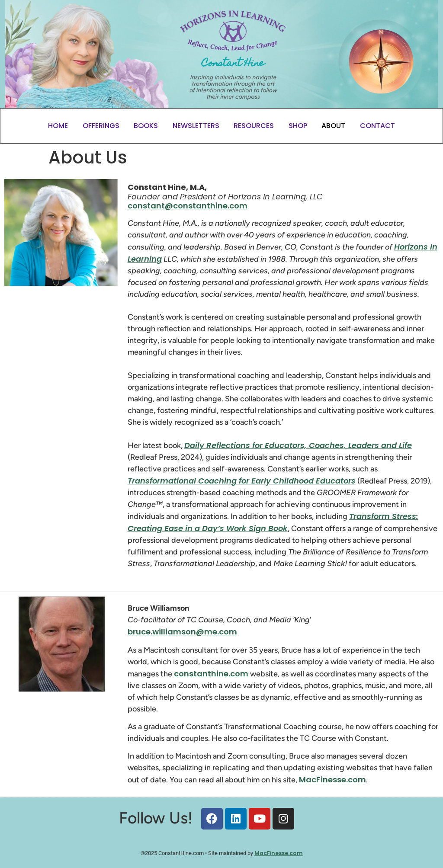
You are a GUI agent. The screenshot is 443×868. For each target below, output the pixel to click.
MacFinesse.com (332, 780)
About (333, 126)
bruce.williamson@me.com (182, 632)
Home (58, 126)
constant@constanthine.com (188, 206)
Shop (298, 126)
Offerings (101, 126)
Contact (377, 126)
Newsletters (196, 126)
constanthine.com (211, 674)
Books (146, 126)
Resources (254, 126)
